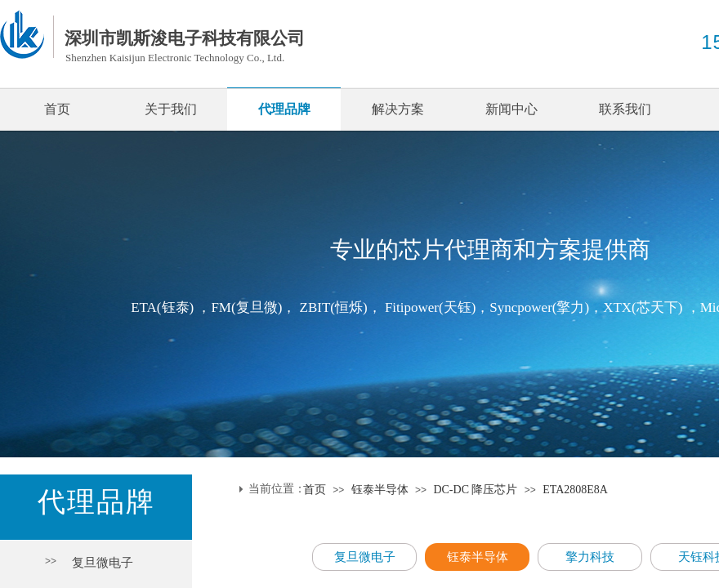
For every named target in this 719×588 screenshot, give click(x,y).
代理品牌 (284, 109)
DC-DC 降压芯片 (475, 490)
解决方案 (398, 109)
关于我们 (171, 109)
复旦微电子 (103, 563)
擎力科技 (590, 557)
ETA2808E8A (575, 490)
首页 (57, 109)
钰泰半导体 (380, 490)
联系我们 (625, 109)
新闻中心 (511, 109)
